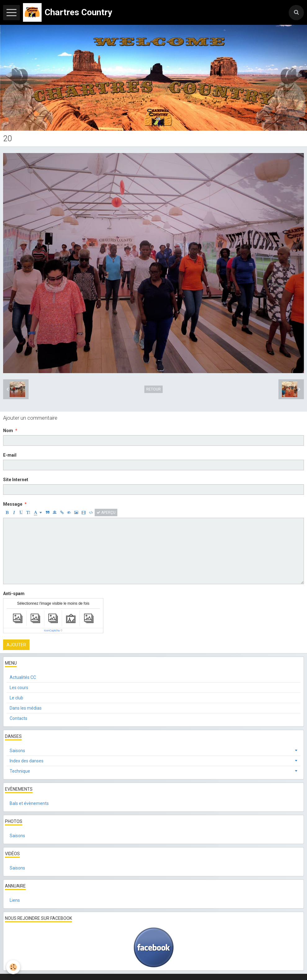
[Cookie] (13, 967)
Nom (8, 431)
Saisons (17, 751)
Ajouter (16, 645)
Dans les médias (26, 708)
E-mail (10, 455)
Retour (153, 389)
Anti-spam (14, 594)
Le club (16, 698)
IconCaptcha (52, 630)
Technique (20, 771)
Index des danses (27, 761)
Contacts (18, 718)
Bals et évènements (29, 803)
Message (13, 504)
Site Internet (16, 480)
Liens (15, 900)
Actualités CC (23, 677)
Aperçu (106, 513)
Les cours (19, 688)
